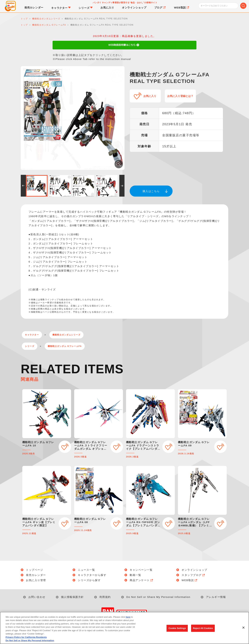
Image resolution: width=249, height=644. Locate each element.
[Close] (243, 628)
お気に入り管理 (36, 580)
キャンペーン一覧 (141, 570)
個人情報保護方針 (72, 597)
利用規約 (105, 597)
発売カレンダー (36, 575)
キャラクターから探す (92, 575)
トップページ (34, 570)
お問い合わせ (37, 597)
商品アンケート (142, 580)
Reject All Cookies (203, 628)
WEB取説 (190, 580)
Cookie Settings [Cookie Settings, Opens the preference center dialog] (177, 628)
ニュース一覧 (86, 570)
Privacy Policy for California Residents (26, 637)
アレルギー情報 (216, 597)
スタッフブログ (193, 575)
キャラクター (32, 335)
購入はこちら (151, 191)
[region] (124, 628)
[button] (23, 186)
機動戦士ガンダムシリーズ (66, 335)
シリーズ (30, 346)
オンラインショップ (194, 570)
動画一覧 (135, 575)
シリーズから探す (89, 580)
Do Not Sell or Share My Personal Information (158, 597)
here (128, 617)
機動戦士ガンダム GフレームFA (65, 346)
